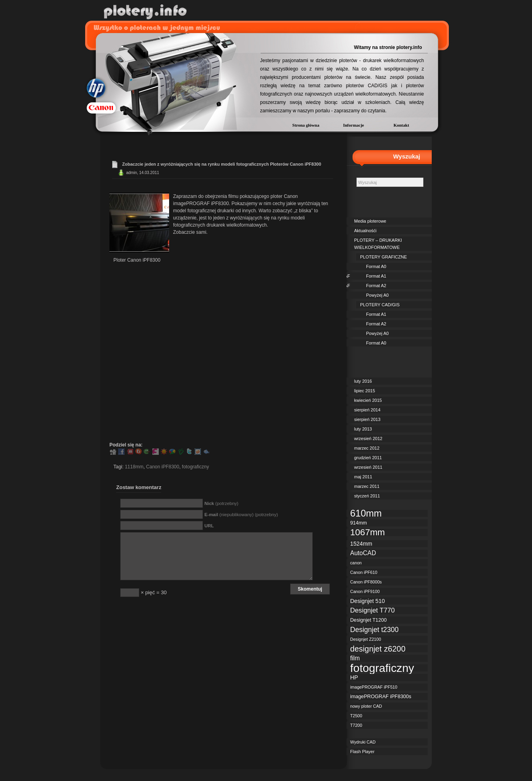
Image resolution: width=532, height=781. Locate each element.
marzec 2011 (367, 486)
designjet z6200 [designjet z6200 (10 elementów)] (378, 649)
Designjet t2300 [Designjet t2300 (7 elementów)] (374, 630)
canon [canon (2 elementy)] (356, 563)
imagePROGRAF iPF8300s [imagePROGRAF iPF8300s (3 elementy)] (381, 697)
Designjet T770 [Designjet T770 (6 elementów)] (372, 611)
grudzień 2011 (368, 458)
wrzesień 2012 (368, 438)
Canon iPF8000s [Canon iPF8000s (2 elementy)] (366, 582)
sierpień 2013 (367, 419)
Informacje (354, 125)
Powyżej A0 (377, 295)
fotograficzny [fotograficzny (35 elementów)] (382, 668)
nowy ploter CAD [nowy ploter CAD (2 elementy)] (366, 706)
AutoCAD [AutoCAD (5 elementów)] (363, 553)
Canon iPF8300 (163, 467)
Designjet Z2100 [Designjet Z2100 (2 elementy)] (366, 639)
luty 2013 (363, 429)
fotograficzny (195, 467)
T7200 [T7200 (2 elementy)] (356, 725)
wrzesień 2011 (368, 467)
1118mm (134, 467)
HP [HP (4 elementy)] (354, 677)
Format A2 (376, 286)
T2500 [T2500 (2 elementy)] (356, 716)
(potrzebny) (221, 503)
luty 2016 (363, 381)
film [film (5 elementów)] (355, 658)
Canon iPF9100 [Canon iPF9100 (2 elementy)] (365, 591)
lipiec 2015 (365, 391)
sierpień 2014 (367, 410)
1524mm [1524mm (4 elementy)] (361, 544)
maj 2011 (363, 477)
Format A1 (376, 276)
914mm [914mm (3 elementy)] (359, 523)
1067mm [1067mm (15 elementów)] (367, 532)
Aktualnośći (365, 231)
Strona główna (306, 125)
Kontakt (401, 125)
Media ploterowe (370, 221)
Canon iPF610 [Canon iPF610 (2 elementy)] (364, 572)
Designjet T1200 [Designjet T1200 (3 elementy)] (368, 620)
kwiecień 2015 (368, 400)
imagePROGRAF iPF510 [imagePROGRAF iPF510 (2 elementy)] (374, 687)
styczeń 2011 (367, 496)
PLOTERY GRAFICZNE (384, 257)
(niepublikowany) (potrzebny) (241, 515)
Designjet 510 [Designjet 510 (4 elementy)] (367, 601)
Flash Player (362, 752)
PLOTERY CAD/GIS (380, 305)
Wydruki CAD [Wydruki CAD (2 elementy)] (363, 742)
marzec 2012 (367, 448)
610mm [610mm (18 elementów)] (366, 513)
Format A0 (376, 266)
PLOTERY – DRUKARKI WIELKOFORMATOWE (378, 244)
